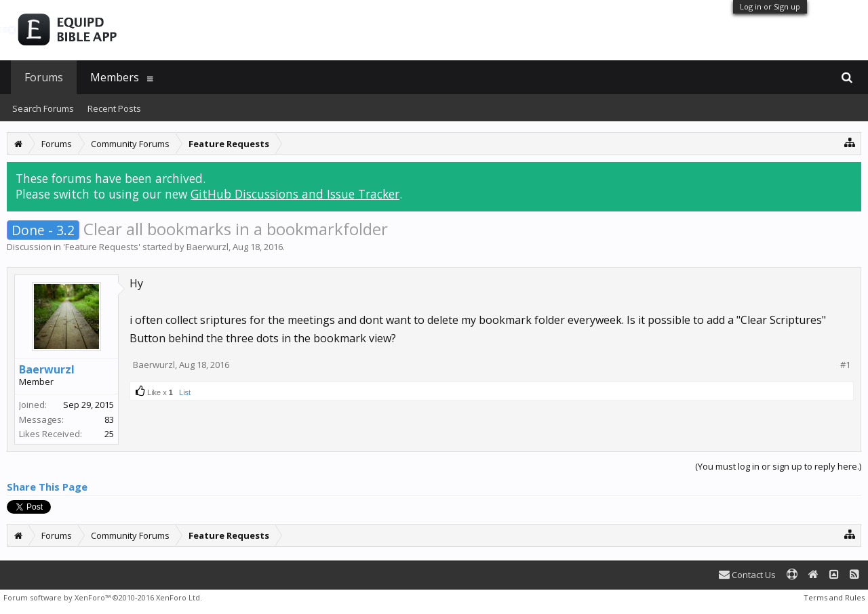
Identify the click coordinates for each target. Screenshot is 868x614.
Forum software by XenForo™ (103, 597)
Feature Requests (102, 247)
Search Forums (43, 108)
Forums (44, 77)
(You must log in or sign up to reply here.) (778, 466)
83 (109, 419)
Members (115, 77)
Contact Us (747, 575)
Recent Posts (114, 108)
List (185, 392)
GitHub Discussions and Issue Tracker (295, 194)
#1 (845, 365)
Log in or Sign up (770, 6)
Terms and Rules (834, 597)
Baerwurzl (208, 247)
